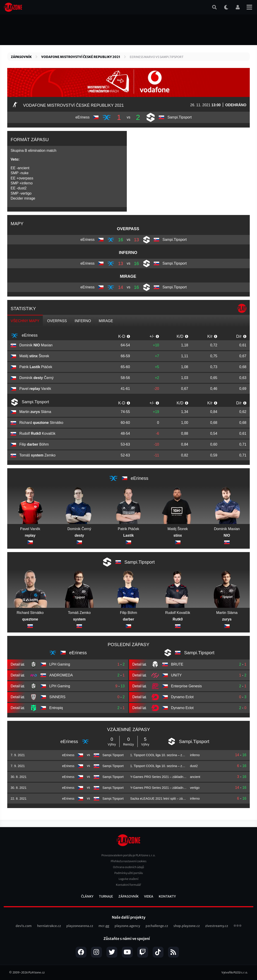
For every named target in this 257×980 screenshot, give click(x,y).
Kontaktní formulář (128, 885)
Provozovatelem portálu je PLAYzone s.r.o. (128, 855)
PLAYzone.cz (36, 972)
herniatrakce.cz (49, 926)
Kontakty (167, 896)
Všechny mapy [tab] (25, 321)
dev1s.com (24, 926)
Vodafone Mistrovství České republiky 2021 (81, 57)
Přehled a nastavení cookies (129, 861)
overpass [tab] (57, 321)
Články (87, 896)
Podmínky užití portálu (129, 873)
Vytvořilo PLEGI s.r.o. (235, 972)
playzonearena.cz (80, 926)
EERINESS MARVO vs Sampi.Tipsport (157, 57)
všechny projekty (238, 926)
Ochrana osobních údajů (128, 867)
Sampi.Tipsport (30, 402)
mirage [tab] (106, 321)
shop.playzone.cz (187, 926)
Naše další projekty (129, 917)
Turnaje (106, 896)
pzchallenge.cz (157, 926)
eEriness (24, 336)
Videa (149, 896)
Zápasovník (21, 57)
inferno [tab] (83, 321)
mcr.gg (104, 926)
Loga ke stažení (128, 879)
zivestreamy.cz (217, 926)
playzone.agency (127, 926)
